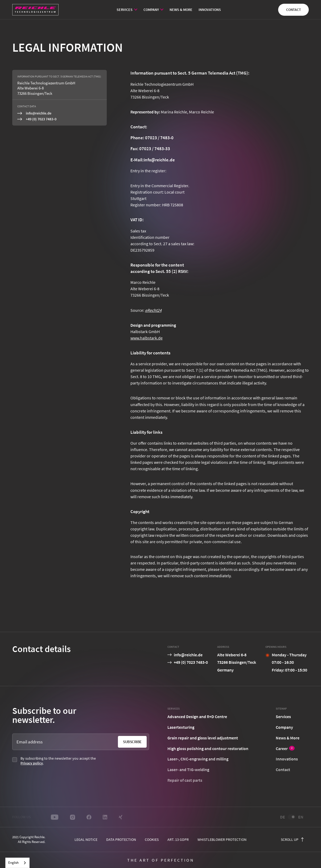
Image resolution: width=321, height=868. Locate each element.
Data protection (121, 840)
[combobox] (17, 863)
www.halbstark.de (147, 338)
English (13, 863)
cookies (152, 840)
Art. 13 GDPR (178, 840)
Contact (294, 10)
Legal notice (86, 840)
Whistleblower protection (222, 840)
